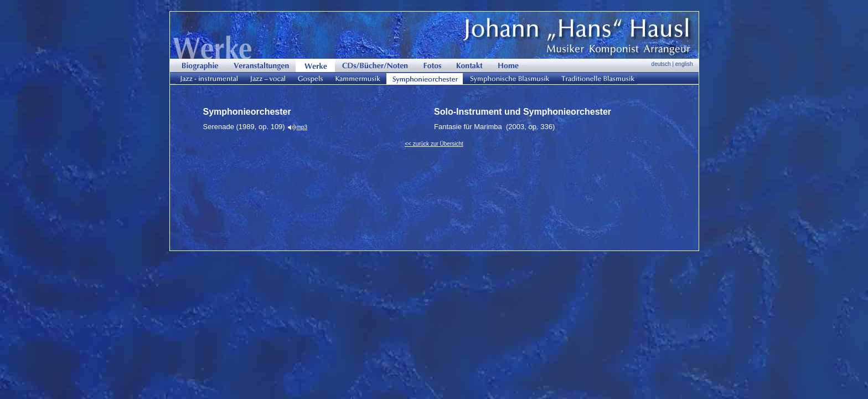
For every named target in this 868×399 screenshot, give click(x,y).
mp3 (302, 127)
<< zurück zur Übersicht (434, 144)
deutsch (661, 64)
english (684, 64)
